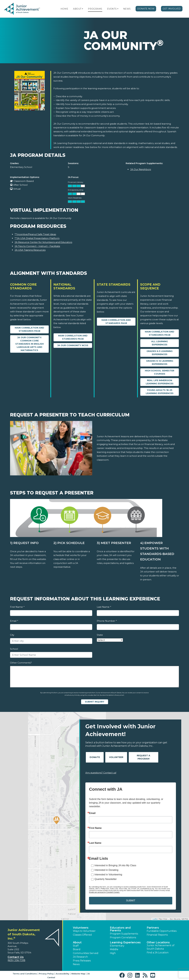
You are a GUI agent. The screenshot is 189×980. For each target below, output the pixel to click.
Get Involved (172, 9)
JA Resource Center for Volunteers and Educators (43, 242)
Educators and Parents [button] (120, 929)
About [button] (77, 942)
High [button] (113, 953)
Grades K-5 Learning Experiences (160, 353)
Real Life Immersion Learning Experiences (160, 382)
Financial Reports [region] (157, 935)
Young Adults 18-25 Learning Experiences (160, 392)
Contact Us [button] (16, 957)
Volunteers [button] (81, 928)
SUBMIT (131, 901)
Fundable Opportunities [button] (162, 931)
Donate (95, 757)
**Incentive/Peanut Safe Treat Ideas (35, 234)
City (12, 635)
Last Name (104, 607)
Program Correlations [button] (123, 937)
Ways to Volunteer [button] (84, 931)
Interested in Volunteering (108, 875)
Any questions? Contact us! (101, 773)
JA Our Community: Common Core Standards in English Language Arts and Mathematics (30, 344)
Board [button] (77, 949)
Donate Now (146, 9)
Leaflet (155, 919)
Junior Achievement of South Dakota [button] (161, 947)
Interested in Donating (106, 870)
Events (112, 9)
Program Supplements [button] (124, 934)
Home (64, 9)
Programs (95, 9)
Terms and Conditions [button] (25, 974)
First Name (17, 607)
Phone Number (107, 621)
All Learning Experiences (160, 343)
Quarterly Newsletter (106, 879)
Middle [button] (114, 949)
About (77, 9)
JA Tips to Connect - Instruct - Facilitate (37, 246)
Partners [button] (153, 928)
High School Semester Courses (160, 372)
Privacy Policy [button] (46, 974)
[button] (82, 9)
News (127, 9)
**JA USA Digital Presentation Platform (37, 238)
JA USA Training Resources (30, 250)
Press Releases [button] (82, 961)
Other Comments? (21, 663)
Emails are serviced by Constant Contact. (104, 892)
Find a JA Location (158, 953)
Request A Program (143, 757)
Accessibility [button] (62, 974)
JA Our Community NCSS (73, 345)
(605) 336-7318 (16, 960)
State (100, 635)
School (14, 649)
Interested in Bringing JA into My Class (115, 865)
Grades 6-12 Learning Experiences (160, 362)
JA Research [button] (80, 957)
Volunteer (116, 757)
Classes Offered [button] (82, 935)
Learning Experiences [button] (125, 942)
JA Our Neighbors (141, 169)
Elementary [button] (117, 946)
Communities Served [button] (86, 953)
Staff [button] (76, 946)
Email (14, 621)
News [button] (76, 964)
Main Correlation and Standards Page (29, 329)
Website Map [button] (78, 974)
